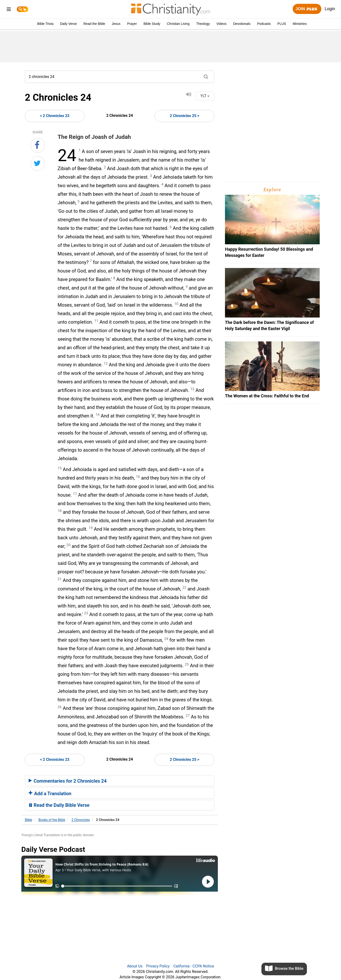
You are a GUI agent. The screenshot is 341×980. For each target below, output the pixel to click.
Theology (203, 24)
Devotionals (242, 24)
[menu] (9, 10)
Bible (29, 820)
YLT (205, 96)
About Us (135, 966)
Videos (222, 24)
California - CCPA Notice (194, 966)
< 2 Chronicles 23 (55, 116)
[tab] (120, 781)
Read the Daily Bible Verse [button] (59, 805)
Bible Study (152, 24)
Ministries (300, 24)
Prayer (132, 24)
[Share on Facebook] (38, 145)
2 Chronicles (81, 820)
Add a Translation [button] (50, 794)
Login (330, 9)
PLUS (282, 24)
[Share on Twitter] (38, 163)
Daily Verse (68, 24)
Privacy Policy (158, 966)
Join (307, 9)
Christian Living (178, 24)
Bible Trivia (45, 24)
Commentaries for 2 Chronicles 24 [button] (68, 781)
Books (52, 820)
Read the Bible (94, 24)
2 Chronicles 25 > (184, 116)
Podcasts (264, 24)
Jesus (116, 24)
